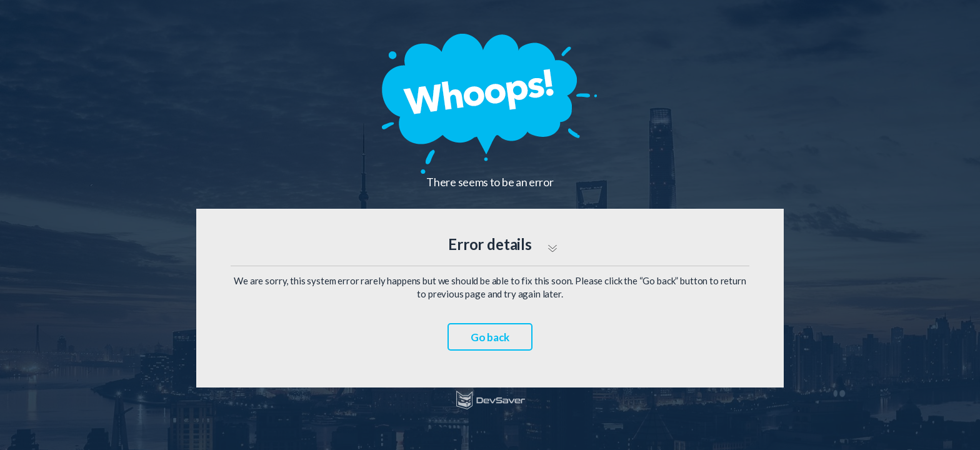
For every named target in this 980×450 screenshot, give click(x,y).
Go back (490, 337)
